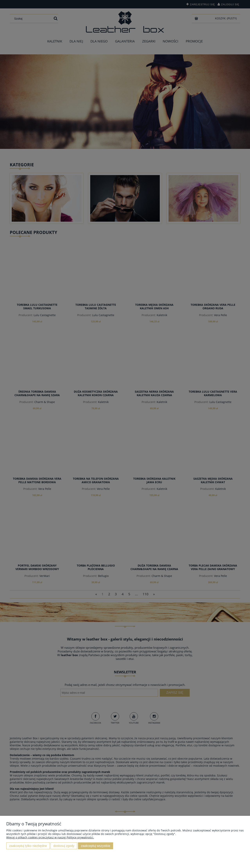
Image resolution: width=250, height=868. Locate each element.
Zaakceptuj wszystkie (96, 846)
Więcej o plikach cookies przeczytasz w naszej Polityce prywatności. (50, 837)
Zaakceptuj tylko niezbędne (28, 846)
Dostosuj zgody (64, 846)
